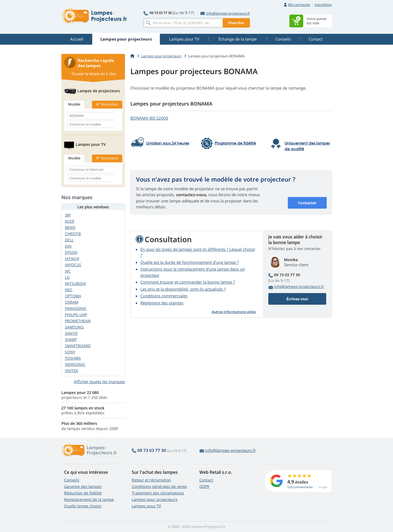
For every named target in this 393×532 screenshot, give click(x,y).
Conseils (72, 480)
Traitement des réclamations (158, 493)
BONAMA (149, 118)
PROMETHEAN (78, 321)
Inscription (323, 5)
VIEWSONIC (75, 364)
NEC (69, 290)
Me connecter (299, 5)
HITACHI (72, 259)
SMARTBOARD (78, 346)
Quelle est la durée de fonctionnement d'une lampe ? (189, 262)
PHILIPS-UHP (76, 315)
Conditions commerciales (164, 296)
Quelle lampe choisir (83, 506)
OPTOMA (73, 296)
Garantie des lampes (83, 486)
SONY (70, 352)
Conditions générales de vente (159, 486)
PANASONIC (76, 308)
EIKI (68, 246)
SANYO (71, 333)
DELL (69, 240)
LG (67, 277)
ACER (70, 221)
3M (68, 215)
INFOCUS (73, 265)
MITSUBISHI (75, 283)
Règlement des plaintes (162, 303)
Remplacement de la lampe (89, 499)
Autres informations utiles (234, 312)
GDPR (204, 486)
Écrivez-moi (297, 299)
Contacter (307, 203)
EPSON (71, 252)
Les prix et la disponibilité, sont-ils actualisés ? (183, 289)
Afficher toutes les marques (99, 382)
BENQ (70, 227)
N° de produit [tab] (107, 104)
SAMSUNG (74, 327)
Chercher (236, 23)
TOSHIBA (73, 358)
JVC (68, 271)
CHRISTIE (73, 234)
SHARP (71, 339)
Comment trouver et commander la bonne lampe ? (188, 282)
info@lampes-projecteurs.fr (225, 13)
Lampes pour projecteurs (161, 56)
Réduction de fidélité (83, 493)
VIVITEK (72, 371)
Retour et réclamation (151, 480)
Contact (206, 480)
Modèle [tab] (74, 104)
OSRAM (72, 302)
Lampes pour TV (146, 506)
